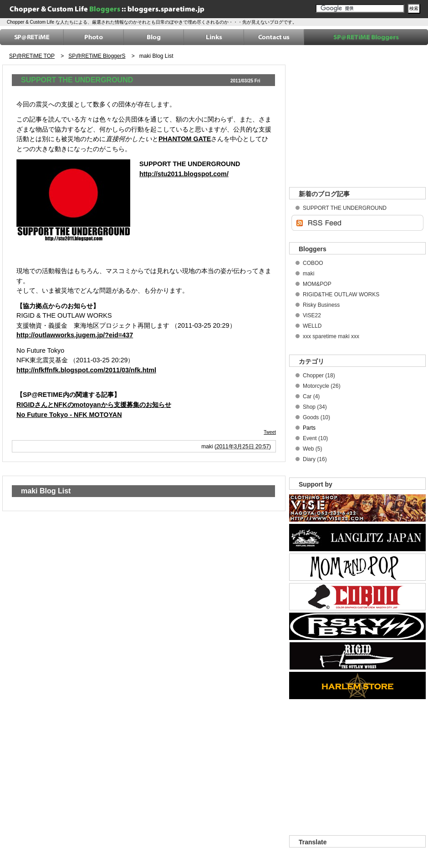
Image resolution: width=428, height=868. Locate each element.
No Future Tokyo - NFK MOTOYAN (69, 415)
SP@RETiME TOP (32, 56)
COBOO (313, 263)
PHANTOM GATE (185, 139)
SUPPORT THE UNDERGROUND (77, 80)
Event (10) (315, 438)
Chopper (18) (319, 376)
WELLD (312, 326)
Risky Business (321, 305)
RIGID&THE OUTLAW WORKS (341, 294)
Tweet (270, 432)
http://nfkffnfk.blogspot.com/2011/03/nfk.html (86, 370)
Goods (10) (316, 417)
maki (308, 274)
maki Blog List (156, 56)
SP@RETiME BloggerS (97, 56)
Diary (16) (315, 459)
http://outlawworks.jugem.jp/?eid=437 (75, 335)
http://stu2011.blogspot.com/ (184, 174)
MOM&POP (317, 284)
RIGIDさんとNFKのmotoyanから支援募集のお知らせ (94, 405)
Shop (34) (315, 407)
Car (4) (311, 396)
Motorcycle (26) (322, 386)
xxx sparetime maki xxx (331, 336)
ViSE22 (312, 315)
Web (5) (312, 449)
